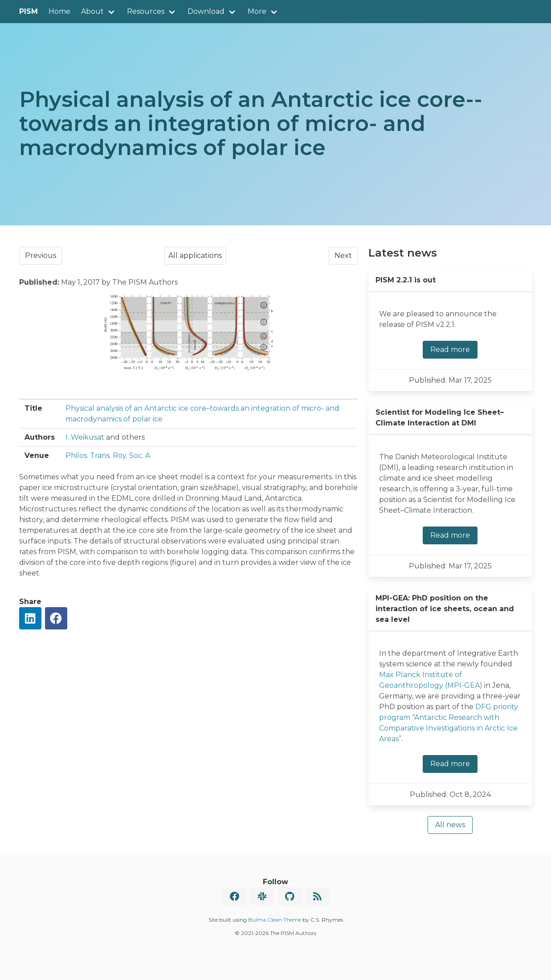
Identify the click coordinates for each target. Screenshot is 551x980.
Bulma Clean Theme (275, 920)
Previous (41, 255)
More (257, 11)
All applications (195, 255)
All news (450, 825)
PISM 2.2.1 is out (406, 280)
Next (343, 255)
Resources (146, 11)
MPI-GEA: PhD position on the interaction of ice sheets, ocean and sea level (445, 609)
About (92, 11)
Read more (450, 349)
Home (59, 11)
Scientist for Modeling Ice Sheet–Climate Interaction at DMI (440, 418)
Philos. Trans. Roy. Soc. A (108, 455)
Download (206, 11)
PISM (29, 11)
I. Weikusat (85, 437)
